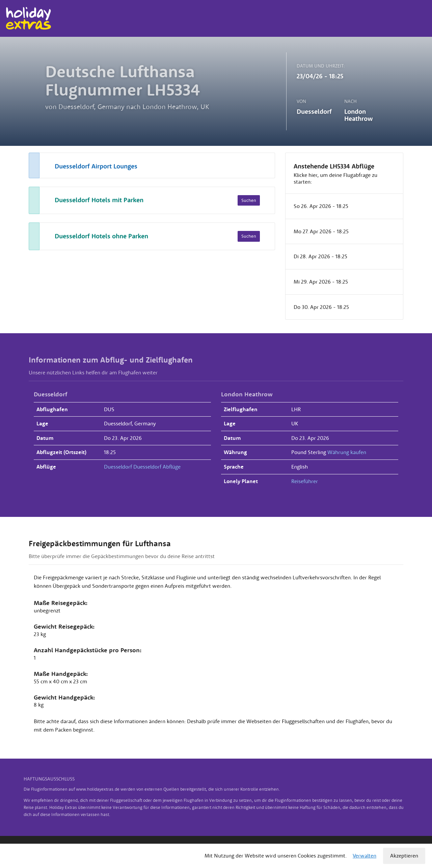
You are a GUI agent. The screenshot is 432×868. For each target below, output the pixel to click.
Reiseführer (305, 481)
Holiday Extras (28, 18)
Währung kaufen (347, 452)
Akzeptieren (404, 856)
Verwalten (364, 856)
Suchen (249, 200)
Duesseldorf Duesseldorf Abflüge (142, 467)
